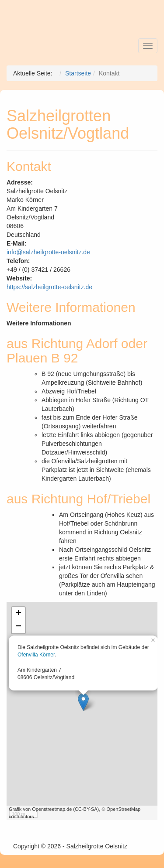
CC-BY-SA (86, 809)
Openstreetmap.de (52, 809)
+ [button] (19, 614)
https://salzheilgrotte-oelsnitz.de (49, 287)
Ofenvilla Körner (36, 655)
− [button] (19, 627)
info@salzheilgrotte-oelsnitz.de (48, 252)
